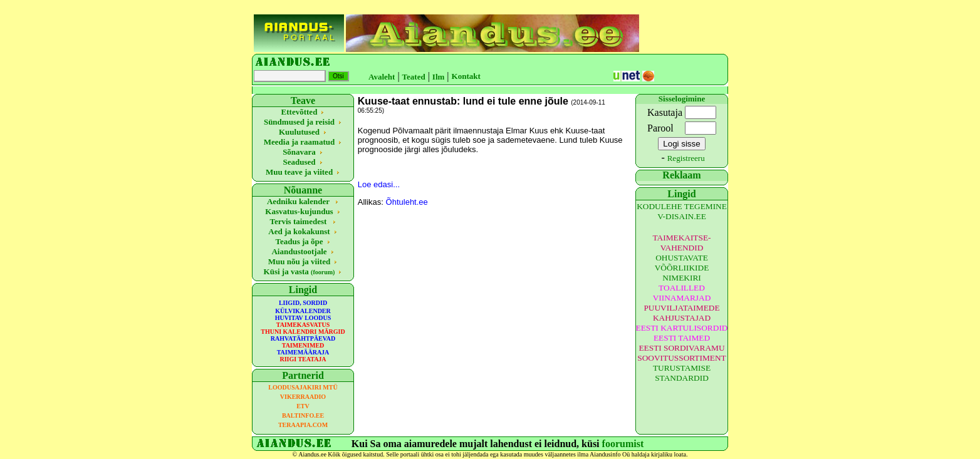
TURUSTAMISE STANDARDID (682, 373)
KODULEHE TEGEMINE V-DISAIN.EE (682, 211)
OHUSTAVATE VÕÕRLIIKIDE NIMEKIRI (682, 268)
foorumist (623, 444)
